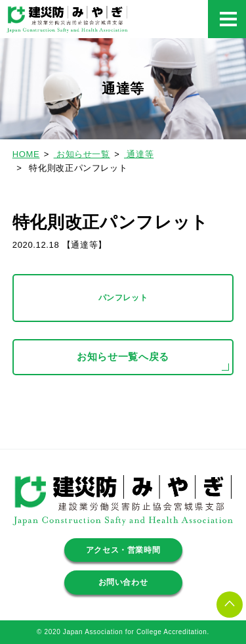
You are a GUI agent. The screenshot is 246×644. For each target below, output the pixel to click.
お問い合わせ (123, 582)
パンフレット (123, 298)
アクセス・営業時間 (123, 550)
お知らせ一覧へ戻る (123, 357)
